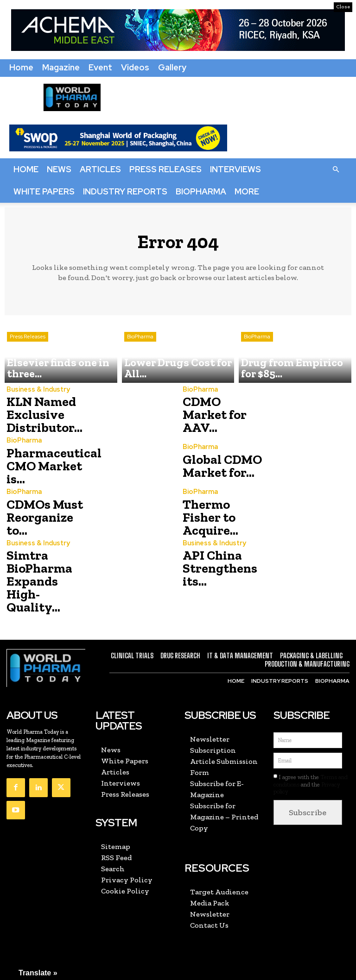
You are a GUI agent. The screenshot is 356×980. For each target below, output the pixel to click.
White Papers (44, 191)
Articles (100, 169)
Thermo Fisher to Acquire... (220, 518)
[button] (336, 169)
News (59, 169)
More (247, 191)
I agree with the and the (311, 762)
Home (21, 67)
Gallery (172, 67)
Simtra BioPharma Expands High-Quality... (45, 571)
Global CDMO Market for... (217, 466)
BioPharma (201, 191)
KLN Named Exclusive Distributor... (39, 415)
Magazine (61, 67)
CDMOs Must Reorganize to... (45, 518)
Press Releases (165, 169)
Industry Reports (125, 191)
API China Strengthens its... (215, 569)
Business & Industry (36, 393)
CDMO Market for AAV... (219, 415)
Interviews (235, 169)
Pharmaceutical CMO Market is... (48, 466)
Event (100, 67)
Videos (135, 67)
